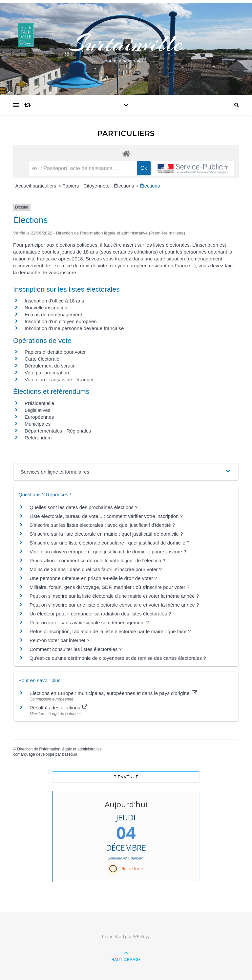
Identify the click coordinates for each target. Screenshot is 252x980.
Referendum (38, 438)
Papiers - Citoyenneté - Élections (99, 186)
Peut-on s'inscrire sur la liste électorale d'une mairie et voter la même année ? (114, 596)
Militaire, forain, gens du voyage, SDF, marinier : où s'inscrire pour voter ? (109, 587)
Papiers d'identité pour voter (55, 352)
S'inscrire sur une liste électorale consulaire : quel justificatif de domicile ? (109, 543)
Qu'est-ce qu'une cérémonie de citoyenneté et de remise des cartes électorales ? (118, 658)
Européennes (39, 417)
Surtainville (126, 43)
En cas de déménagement (53, 314)
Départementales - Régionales (58, 431)
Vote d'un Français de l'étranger (59, 379)
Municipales (38, 424)
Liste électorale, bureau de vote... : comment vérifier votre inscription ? (106, 516)
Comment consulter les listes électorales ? (76, 649)
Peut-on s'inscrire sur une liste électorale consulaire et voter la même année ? (114, 605)
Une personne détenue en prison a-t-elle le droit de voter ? (93, 578)
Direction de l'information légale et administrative (59, 749)
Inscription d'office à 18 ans (54, 301)
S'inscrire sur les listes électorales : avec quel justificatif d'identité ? (102, 525)
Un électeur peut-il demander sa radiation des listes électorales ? (100, 614)
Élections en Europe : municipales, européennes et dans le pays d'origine (113, 693)
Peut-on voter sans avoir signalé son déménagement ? (89, 623)
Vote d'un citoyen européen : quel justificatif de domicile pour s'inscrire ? (108, 552)
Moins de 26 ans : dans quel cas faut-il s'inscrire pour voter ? (96, 569)
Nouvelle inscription (46, 308)
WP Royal (142, 936)
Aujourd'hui (126, 804)
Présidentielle (39, 403)
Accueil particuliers (37, 186)
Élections (150, 186)
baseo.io (69, 754)
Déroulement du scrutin (50, 366)
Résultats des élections (58, 708)
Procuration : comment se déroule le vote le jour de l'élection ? (97, 560)
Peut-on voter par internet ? (60, 640)
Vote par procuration (47, 373)
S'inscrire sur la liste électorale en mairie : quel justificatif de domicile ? (106, 534)
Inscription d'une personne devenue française (74, 328)
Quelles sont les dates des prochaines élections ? (84, 507)
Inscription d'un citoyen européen (61, 321)
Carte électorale (42, 359)
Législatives (37, 410)
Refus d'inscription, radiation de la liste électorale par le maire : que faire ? (110, 631)
